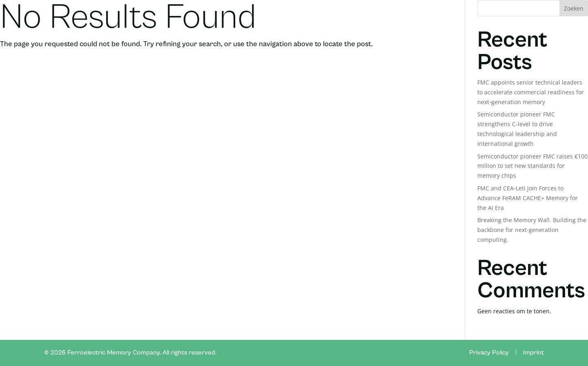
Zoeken (574, 8)
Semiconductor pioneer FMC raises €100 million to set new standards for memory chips (532, 166)
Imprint (533, 353)
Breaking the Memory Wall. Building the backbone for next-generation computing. (532, 230)
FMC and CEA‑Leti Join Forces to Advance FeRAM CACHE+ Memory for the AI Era (528, 198)
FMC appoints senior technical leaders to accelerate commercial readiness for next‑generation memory (531, 92)
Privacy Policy (489, 353)
